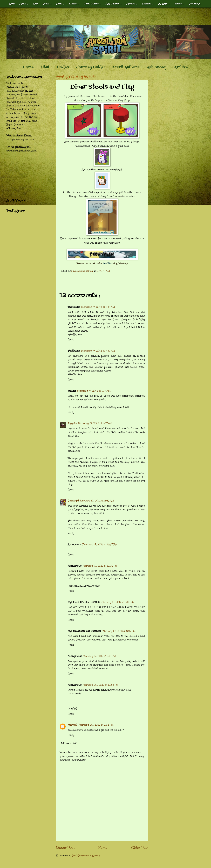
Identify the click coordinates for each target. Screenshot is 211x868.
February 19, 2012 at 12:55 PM (100, 566)
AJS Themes (114, 4)
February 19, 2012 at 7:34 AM (98, 307)
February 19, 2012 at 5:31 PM (99, 656)
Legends (148, 4)
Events (74, 4)
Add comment (69, 743)
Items (60, 4)
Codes (47, 4)
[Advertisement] (106, 16)
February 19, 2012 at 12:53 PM (100, 545)
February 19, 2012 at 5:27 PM (119, 631)
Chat (36, 4)
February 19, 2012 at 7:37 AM (98, 351)
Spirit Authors (126, 67)
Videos (179, 4)
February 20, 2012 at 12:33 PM (100, 685)
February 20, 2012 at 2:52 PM (96, 725)
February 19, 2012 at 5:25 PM (118, 602)
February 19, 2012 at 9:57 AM (95, 423)
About (24, 4)
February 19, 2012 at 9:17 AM (94, 391)
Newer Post (65, 848)
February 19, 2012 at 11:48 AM (97, 501)
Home (12, 4)
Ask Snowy (157, 67)
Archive (132, 4)
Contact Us (195, 4)
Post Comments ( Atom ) (86, 856)
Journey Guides (91, 67)
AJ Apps (164, 4)
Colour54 (73, 501)
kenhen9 (73, 725)
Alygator (73, 423)
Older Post (140, 848)
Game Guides (92, 4)
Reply (71, 340)
